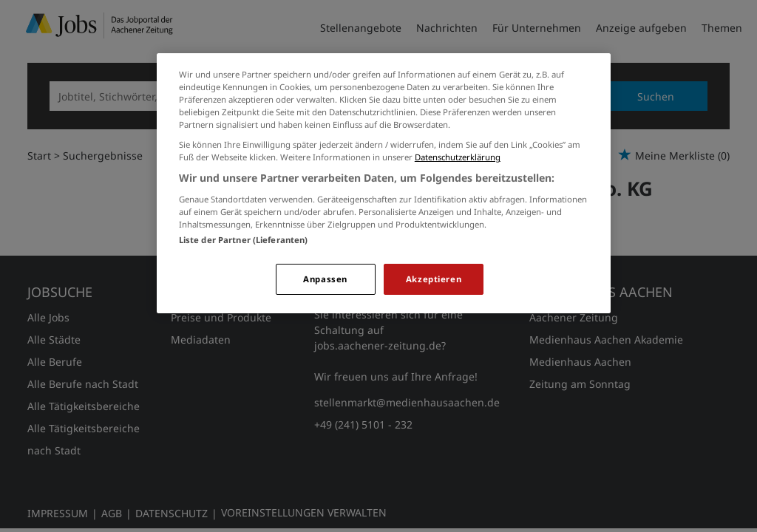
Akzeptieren (434, 279)
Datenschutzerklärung (458, 157)
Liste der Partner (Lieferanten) (244, 240)
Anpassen (325, 279)
